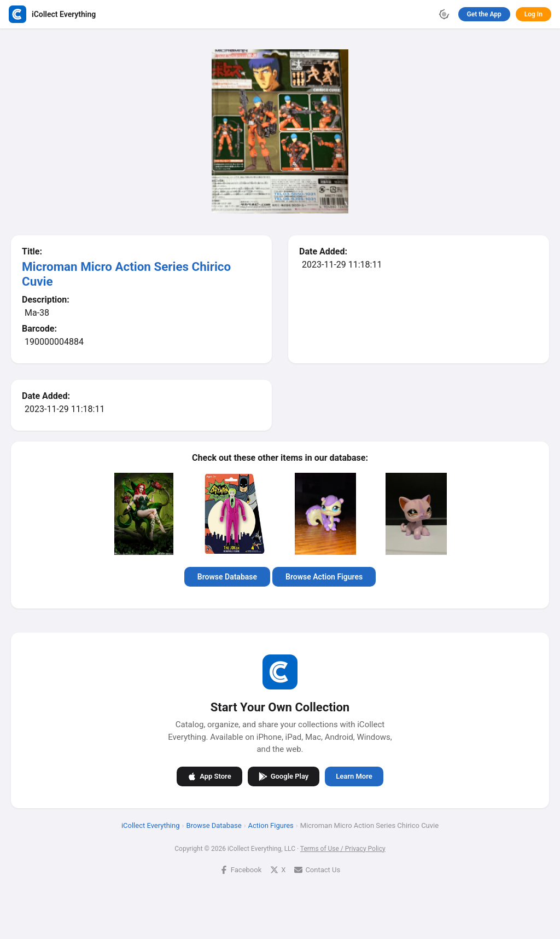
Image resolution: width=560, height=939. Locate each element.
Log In (533, 14)
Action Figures (271, 825)
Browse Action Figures (324, 577)
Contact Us (317, 869)
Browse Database (227, 577)
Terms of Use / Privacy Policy (343, 848)
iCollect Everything (151, 825)
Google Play (284, 776)
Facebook (241, 869)
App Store (209, 776)
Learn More (354, 776)
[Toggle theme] (444, 14)
